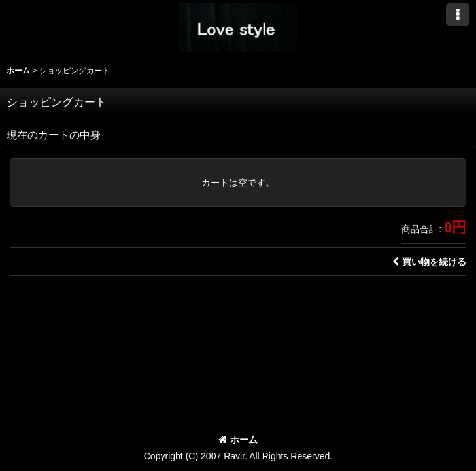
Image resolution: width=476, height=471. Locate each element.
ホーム (238, 440)
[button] (458, 14)
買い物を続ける (429, 262)
